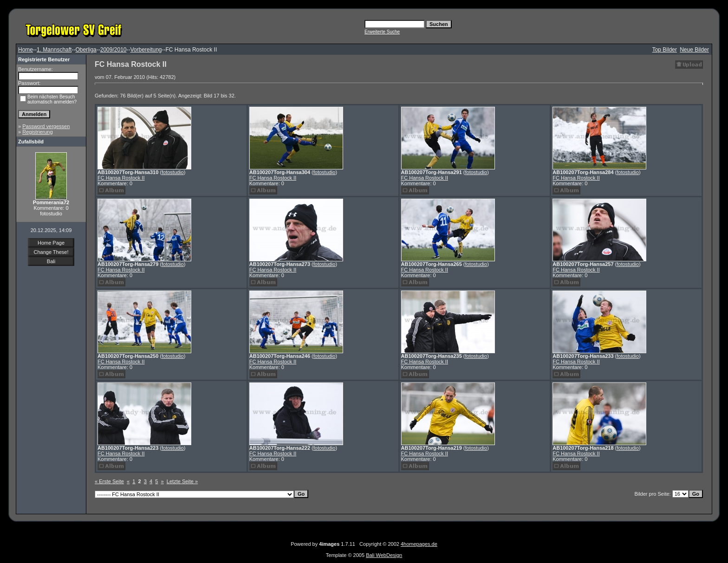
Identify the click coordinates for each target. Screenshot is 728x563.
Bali (51, 261)
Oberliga (86, 50)
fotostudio (173, 172)
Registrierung (37, 132)
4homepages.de (419, 544)
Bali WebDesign (384, 555)
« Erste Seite (109, 481)
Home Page (51, 243)
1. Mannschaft (54, 50)
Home (26, 50)
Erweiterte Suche (382, 32)
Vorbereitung (146, 50)
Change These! (51, 252)
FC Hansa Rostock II (121, 178)
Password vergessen (46, 126)
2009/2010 (114, 50)
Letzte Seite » (182, 481)
